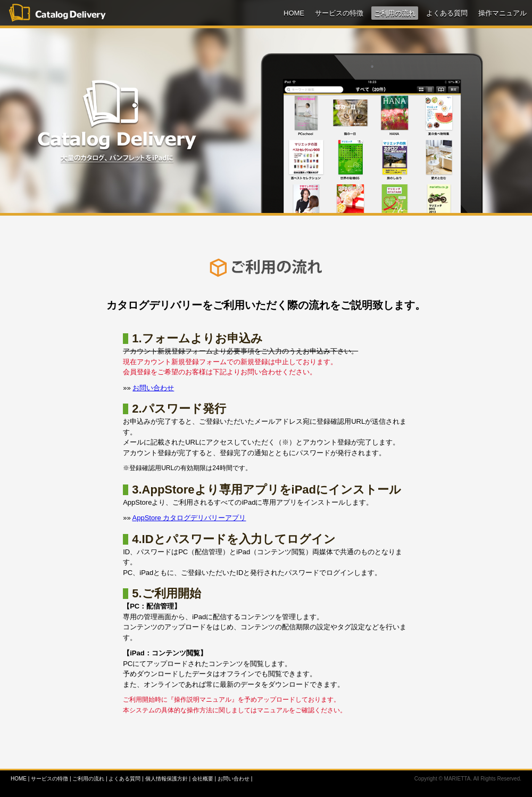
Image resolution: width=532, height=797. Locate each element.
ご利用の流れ (395, 13)
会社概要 (203, 779)
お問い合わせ (153, 388)
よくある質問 (447, 13)
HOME (294, 13)
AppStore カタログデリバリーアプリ (189, 518)
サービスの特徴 (339, 13)
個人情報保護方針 (167, 779)
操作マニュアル (502, 13)
